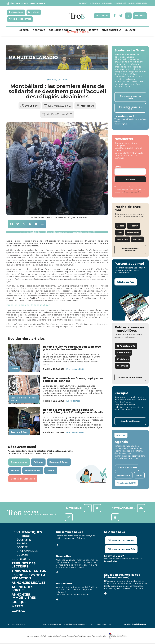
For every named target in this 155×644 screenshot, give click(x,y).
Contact (83, 3)
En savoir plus (121, 124)
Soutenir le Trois (78, 32)
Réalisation (135, 624)
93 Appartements (126, 346)
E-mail (118, 167)
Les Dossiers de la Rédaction (28, 577)
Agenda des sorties (22, 589)
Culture (130, 30)
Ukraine (63, 80)
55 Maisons (123, 359)
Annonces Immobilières (114, 3)
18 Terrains (122, 366)
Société (93, 30)
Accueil (24, 30)
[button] (12, 224)
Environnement (112, 30)
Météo (17, 606)
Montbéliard (87, 106)
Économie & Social (60, 30)
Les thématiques (27, 532)
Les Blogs (21, 559)
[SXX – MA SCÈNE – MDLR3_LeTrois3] (57, 70)
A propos (95, 3)
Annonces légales (138, 3)
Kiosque (19, 602)
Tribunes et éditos (29, 571)
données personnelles (132, 192)
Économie (24, 540)
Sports (80, 30)
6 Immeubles (124, 353)
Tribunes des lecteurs (24, 565)
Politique (39, 30)
